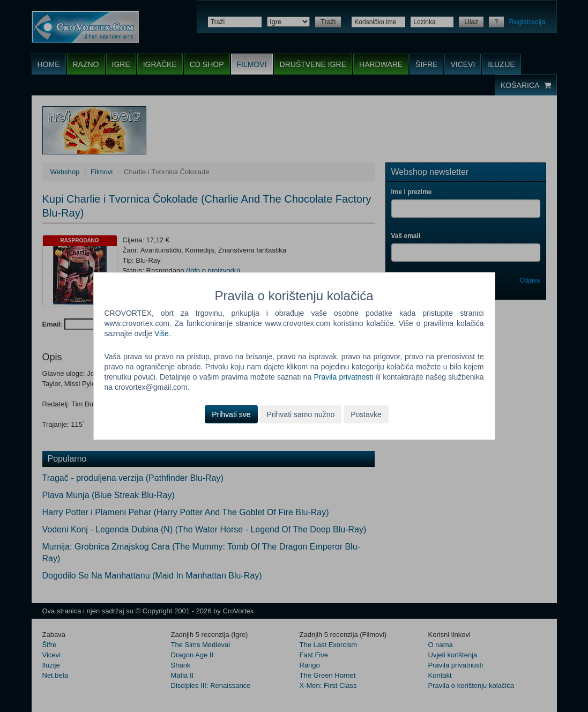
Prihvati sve (231, 414)
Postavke (366, 414)
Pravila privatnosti (343, 377)
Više (162, 333)
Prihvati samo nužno (300, 414)
